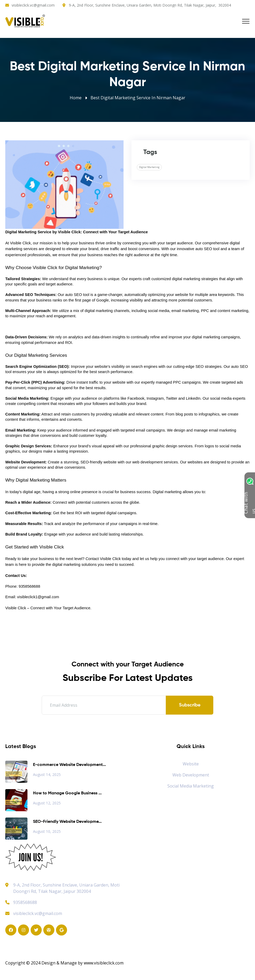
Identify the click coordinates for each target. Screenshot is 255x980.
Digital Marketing (149, 167)
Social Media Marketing (191, 786)
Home (76, 98)
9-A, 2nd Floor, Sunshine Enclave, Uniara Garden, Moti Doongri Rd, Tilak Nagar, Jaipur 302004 (66, 888)
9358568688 (21, 902)
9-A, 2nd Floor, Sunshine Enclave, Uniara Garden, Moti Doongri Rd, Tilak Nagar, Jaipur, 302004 (150, 5)
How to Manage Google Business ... (67, 793)
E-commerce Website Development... (69, 765)
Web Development (191, 775)
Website (191, 764)
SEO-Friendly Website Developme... (67, 822)
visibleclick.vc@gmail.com (33, 5)
